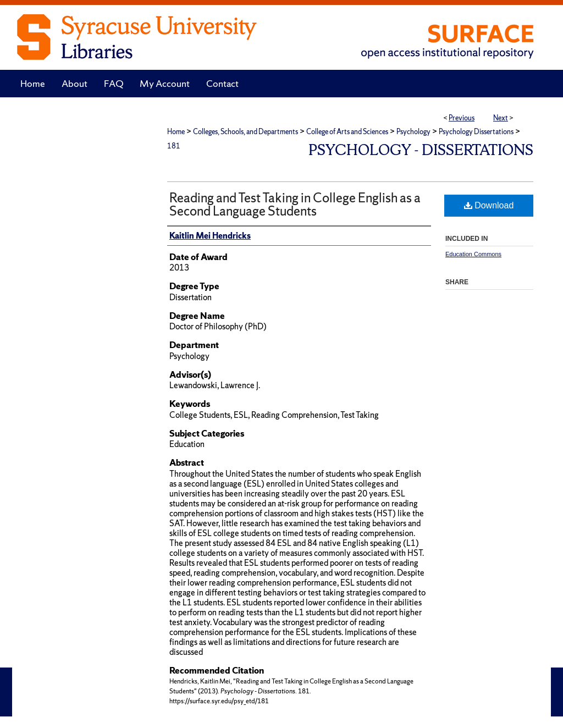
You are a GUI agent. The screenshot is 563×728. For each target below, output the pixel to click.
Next (501, 118)
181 (174, 146)
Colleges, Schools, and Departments (245, 132)
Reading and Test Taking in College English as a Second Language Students (295, 204)
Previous (462, 118)
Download (489, 205)
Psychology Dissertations (476, 132)
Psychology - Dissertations (421, 150)
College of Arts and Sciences (347, 132)
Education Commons (473, 254)
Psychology (413, 132)
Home (176, 132)
